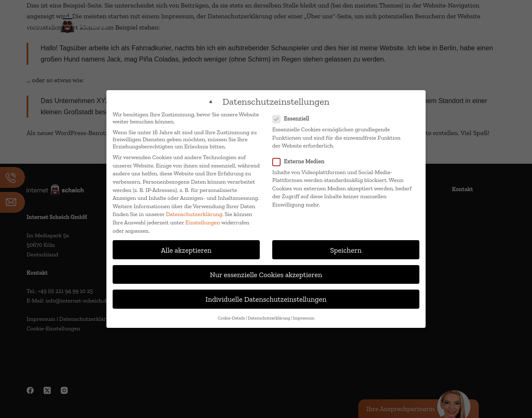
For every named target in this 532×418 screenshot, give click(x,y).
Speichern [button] (346, 250)
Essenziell (293, 119)
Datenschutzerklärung (194, 214)
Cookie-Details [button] (232, 318)
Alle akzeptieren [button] (186, 250)
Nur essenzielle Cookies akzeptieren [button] (266, 274)
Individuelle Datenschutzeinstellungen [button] (266, 299)
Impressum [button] (304, 318)
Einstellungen (203, 223)
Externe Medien (301, 161)
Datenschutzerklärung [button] (269, 318)
